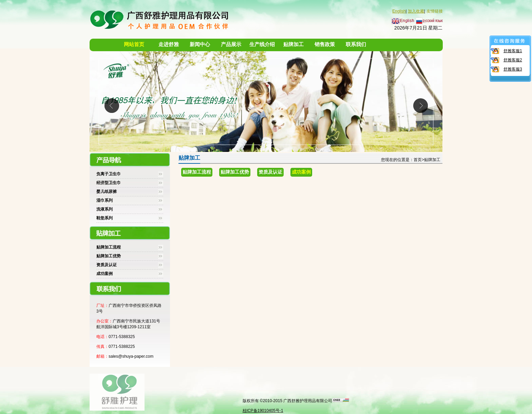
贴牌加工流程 (109, 247)
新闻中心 (200, 44)
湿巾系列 (104, 200)
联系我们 (356, 44)
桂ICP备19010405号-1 (263, 411)
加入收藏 (416, 11)
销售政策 (325, 44)
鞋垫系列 (104, 218)
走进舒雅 (169, 44)
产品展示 (231, 44)
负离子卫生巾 (109, 174)
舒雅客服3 (513, 69)
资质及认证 (107, 265)
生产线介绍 (262, 44)
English (399, 11)
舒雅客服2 (513, 60)
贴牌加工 (293, 44)
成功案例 (104, 274)
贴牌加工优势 (109, 256)
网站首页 (134, 44)
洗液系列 (104, 209)
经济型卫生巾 (109, 183)
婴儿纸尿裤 (107, 192)
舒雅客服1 (513, 51)
